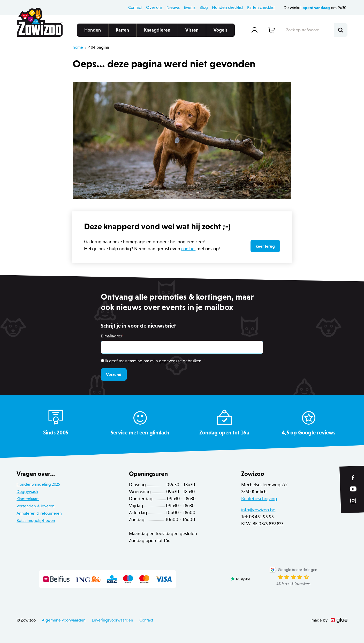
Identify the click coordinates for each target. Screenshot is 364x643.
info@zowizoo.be (258, 510)
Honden (93, 32)
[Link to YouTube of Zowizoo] (353, 489)
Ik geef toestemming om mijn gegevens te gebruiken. (155, 361)
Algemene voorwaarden (64, 620)
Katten (122, 32)
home (78, 47)
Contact (135, 7)
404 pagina (99, 47)
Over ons (154, 7)
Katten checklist (261, 7)
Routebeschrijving (259, 499)
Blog (204, 7)
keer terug (265, 246)
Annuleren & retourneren (39, 513)
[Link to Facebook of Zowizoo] (353, 478)
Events (190, 7)
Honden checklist (228, 7)
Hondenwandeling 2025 (38, 484)
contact (188, 249)
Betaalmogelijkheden (36, 520)
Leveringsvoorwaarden (112, 620)
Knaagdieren (157, 32)
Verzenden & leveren (36, 506)
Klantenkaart (28, 499)
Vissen (192, 32)
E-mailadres (112, 336)
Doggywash (27, 492)
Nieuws (173, 7)
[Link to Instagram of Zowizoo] (353, 500)
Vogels (221, 32)
